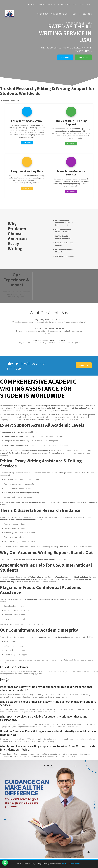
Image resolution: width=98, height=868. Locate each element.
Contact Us (85, 5)
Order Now (42, 14)
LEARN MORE (27, 143)
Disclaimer (86, 14)
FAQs (74, 14)
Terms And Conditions (79, 23)
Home (31, 5)
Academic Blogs (67, 5)
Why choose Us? (60, 14)
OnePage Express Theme (71, 864)
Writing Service (46, 5)
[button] (5, 863)
